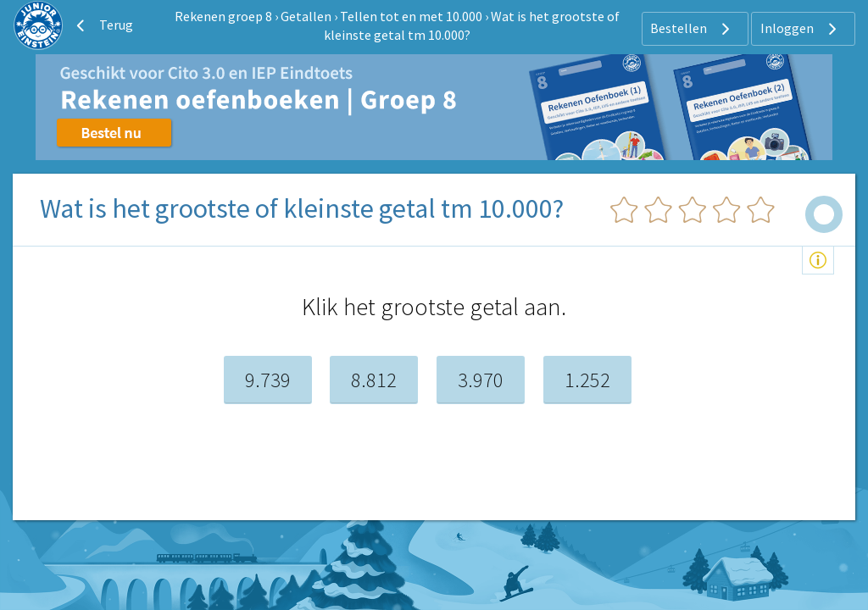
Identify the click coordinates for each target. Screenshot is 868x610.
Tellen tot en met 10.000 (411, 16)
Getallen (306, 16)
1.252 (587, 380)
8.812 (374, 380)
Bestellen (692, 29)
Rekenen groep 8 (223, 16)
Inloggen (801, 29)
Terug (103, 25)
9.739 (268, 380)
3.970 (481, 380)
